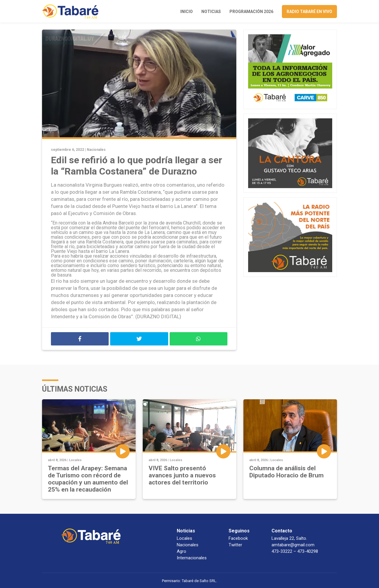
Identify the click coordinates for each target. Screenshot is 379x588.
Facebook (238, 538)
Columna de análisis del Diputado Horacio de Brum (286, 472)
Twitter (235, 545)
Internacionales (192, 558)
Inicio (187, 12)
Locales (75, 460)
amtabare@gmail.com (293, 545)
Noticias (211, 12)
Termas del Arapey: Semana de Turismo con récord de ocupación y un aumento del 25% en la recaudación (88, 479)
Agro (182, 551)
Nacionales (96, 150)
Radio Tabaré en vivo (309, 12)
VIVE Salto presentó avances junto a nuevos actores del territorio (182, 475)
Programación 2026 (251, 12)
